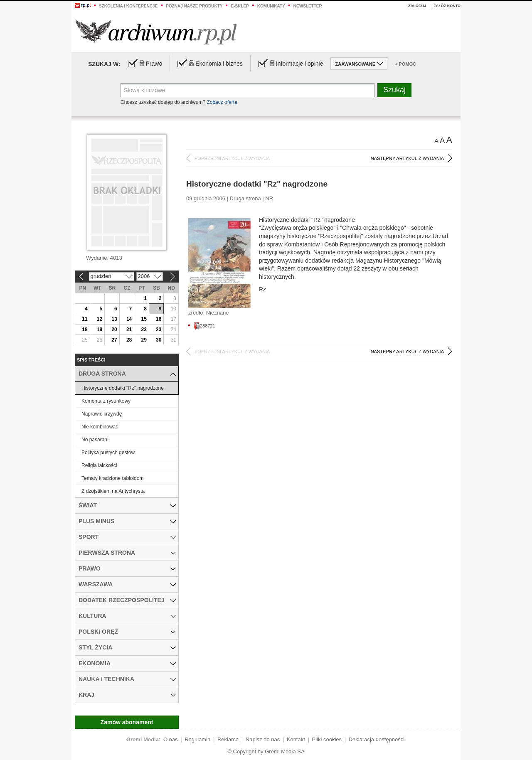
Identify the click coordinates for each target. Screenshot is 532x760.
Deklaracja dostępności (377, 739)
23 (159, 330)
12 (100, 319)
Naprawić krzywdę (102, 414)
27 (114, 340)
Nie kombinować (100, 427)
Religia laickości (99, 465)
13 (114, 319)
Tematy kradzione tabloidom (112, 478)
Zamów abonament (127, 722)
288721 (204, 326)
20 (114, 330)
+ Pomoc (405, 64)
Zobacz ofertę (222, 102)
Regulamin (197, 739)
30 (159, 340)
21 (129, 330)
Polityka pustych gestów (108, 453)
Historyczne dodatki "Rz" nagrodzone (123, 388)
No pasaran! (95, 440)
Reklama (228, 739)
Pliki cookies (327, 739)
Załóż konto (447, 6)
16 (159, 319)
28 (129, 340)
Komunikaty (271, 6)
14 (129, 319)
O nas (171, 739)
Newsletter (308, 6)
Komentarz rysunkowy (106, 401)
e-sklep (240, 6)
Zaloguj (417, 6)
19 (100, 330)
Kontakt (296, 739)
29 (144, 340)
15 (144, 319)
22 (144, 330)
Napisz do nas (263, 739)
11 (85, 319)
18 (85, 330)
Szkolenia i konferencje (128, 6)
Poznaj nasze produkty (194, 6)
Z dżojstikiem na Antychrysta (113, 491)
